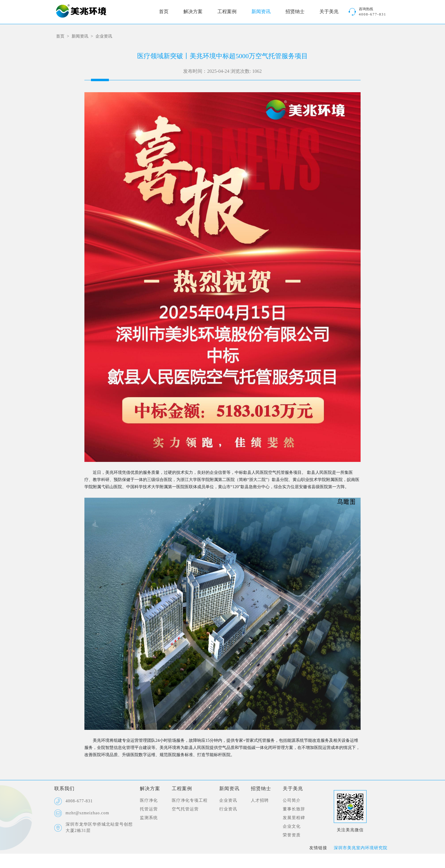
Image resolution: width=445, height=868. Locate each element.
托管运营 (149, 809)
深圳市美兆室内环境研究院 (361, 848)
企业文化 (292, 827)
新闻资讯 (261, 12)
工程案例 (227, 12)
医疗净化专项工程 (190, 801)
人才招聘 (260, 801)
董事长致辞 (294, 809)
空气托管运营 (185, 809)
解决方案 (193, 12)
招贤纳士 (295, 12)
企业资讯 (104, 37)
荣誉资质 (292, 835)
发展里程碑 (294, 818)
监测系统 (149, 818)
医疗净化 (149, 801)
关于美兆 (329, 12)
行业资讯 (228, 809)
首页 (164, 12)
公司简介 (292, 801)
